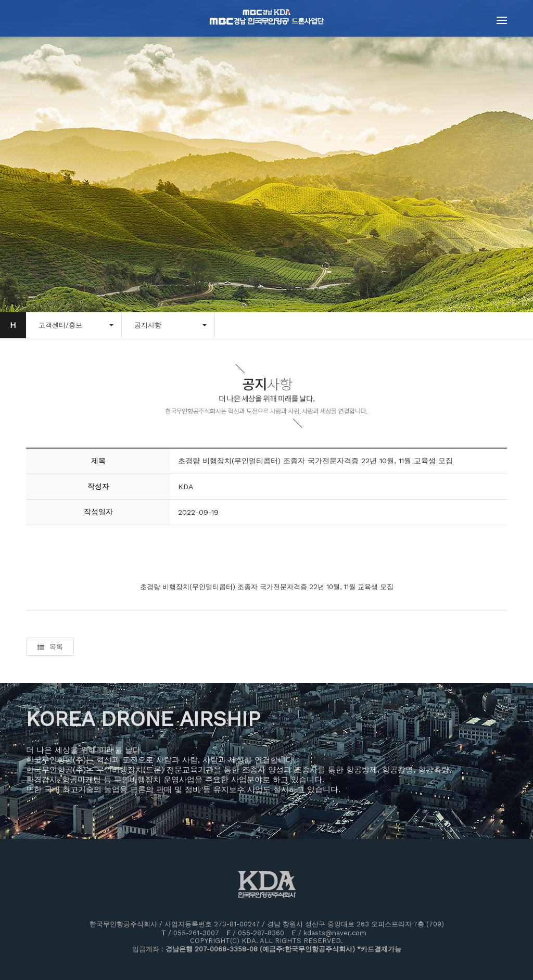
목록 (50, 647)
